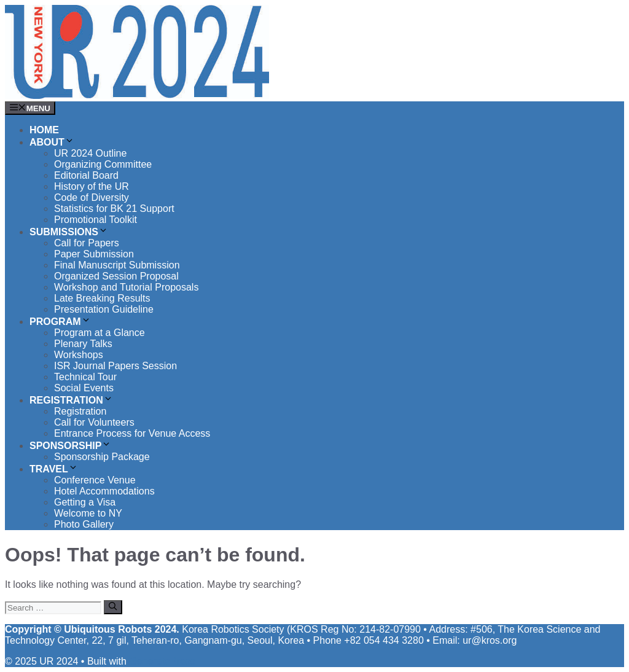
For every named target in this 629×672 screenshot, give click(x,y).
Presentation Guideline (104, 309)
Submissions (69, 232)
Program (60, 322)
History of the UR (92, 186)
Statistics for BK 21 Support (114, 209)
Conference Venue (95, 480)
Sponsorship (70, 446)
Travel (54, 469)
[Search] (113, 607)
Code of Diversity (92, 197)
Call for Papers (87, 243)
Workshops (79, 355)
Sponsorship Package (102, 457)
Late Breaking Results (102, 298)
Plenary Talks (83, 344)
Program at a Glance (100, 333)
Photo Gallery (84, 524)
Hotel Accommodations (104, 491)
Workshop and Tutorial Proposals (126, 287)
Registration (71, 400)
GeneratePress (162, 661)
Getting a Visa (85, 502)
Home (44, 130)
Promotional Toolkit (96, 220)
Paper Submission (94, 254)
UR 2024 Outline (90, 153)
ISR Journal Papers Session (115, 366)
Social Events (84, 388)
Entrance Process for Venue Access (132, 433)
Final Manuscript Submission (117, 265)
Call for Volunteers (94, 422)
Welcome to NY (88, 513)
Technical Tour (85, 377)
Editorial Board (86, 175)
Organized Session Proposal (116, 276)
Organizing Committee (103, 164)
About (52, 142)
